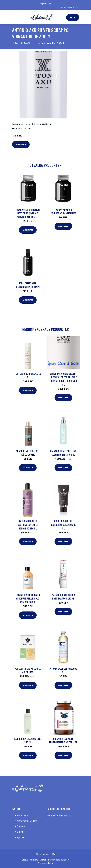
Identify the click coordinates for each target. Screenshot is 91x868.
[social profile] (50, 4)
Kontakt (34, 860)
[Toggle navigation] (16, 17)
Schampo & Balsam (43, 124)
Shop (73, 17)
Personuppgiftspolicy (59, 860)
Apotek (21, 837)
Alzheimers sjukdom (27, 821)
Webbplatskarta (46, 863)
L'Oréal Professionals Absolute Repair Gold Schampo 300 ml (28, 598)
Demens (21, 826)
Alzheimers (22, 815)
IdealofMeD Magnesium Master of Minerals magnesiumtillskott (28, 213)
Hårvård (29, 124)
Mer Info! (21, 144)
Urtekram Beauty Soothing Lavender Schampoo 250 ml (28, 525)
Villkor (43, 860)
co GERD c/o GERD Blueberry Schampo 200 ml (63, 525)
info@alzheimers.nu (70, 7)
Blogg (20, 832)
